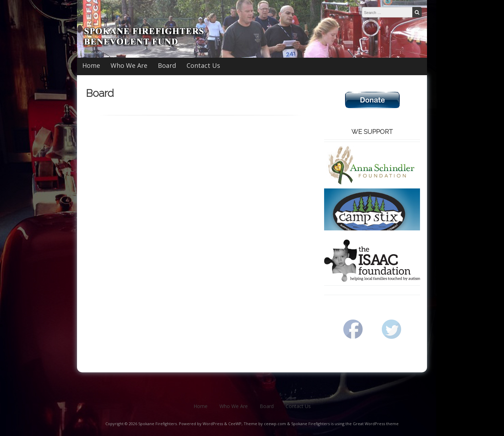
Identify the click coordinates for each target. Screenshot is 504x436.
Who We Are (129, 65)
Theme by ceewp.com (265, 424)
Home (91, 65)
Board (167, 65)
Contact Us (203, 65)
